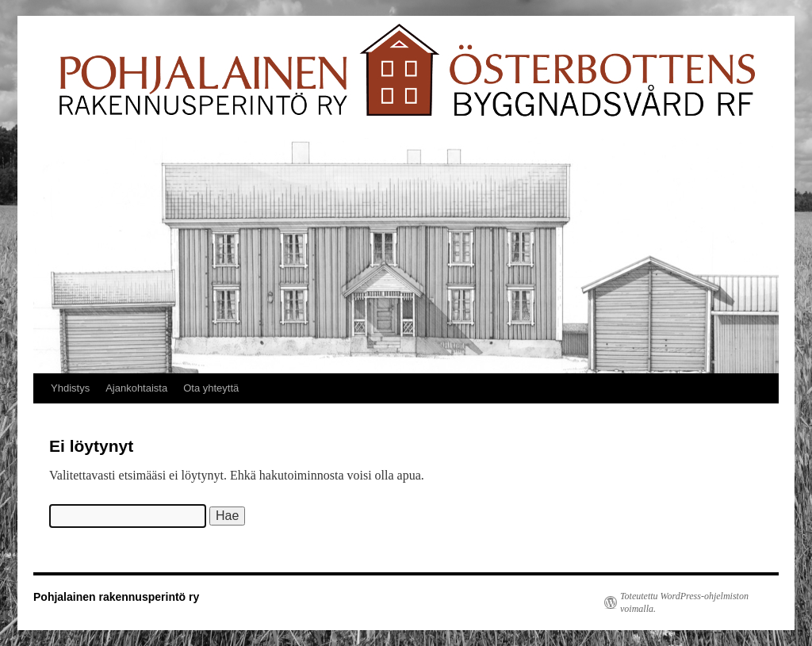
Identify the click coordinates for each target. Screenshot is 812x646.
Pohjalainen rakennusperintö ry (116, 597)
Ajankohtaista (136, 388)
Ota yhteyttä (211, 388)
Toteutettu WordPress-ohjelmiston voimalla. (684, 602)
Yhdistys (70, 388)
